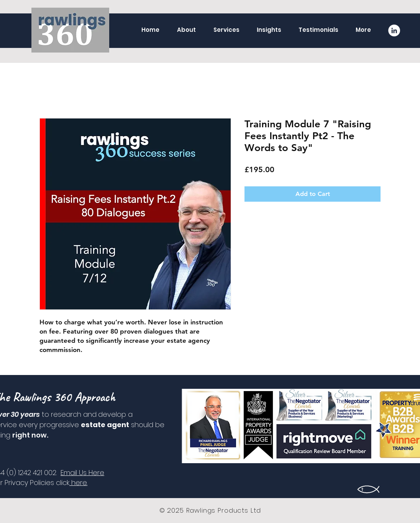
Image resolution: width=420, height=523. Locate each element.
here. (78, 483)
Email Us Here (82, 473)
